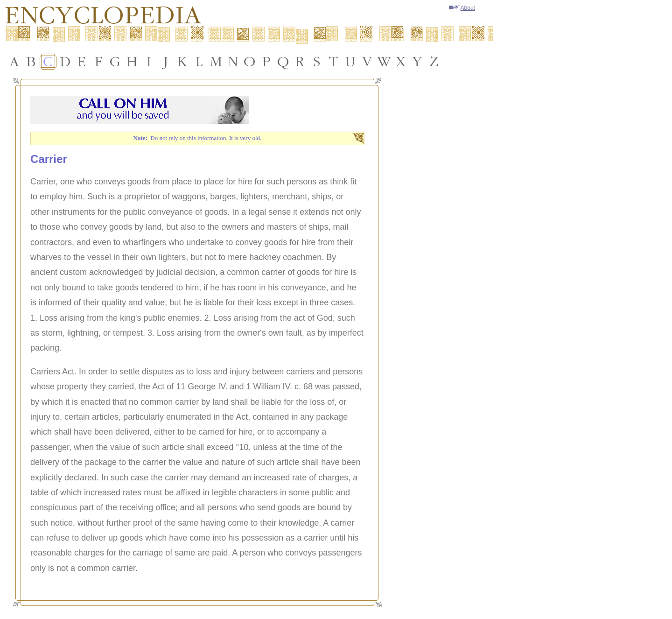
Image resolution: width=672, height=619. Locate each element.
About (462, 8)
